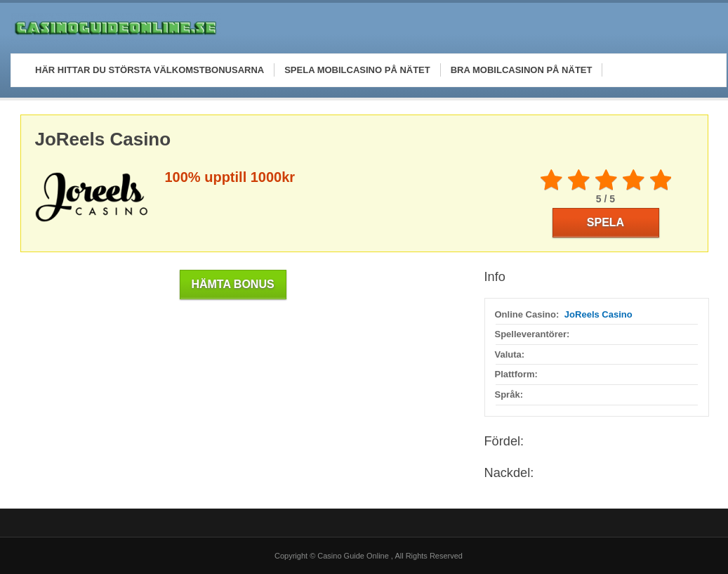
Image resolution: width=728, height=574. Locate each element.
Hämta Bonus (232, 284)
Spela (605, 222)
